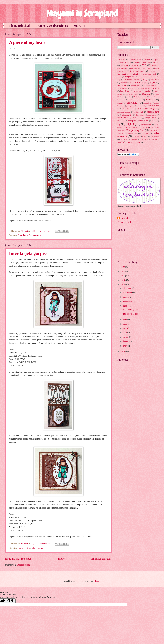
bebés (154, 65)
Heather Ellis (135, 85)
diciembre (127, 288)
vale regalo (124, 139)
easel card (155, 80)
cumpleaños (130, 77)
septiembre (128, 301)
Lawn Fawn (125, 91)
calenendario (134, 68)
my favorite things (135, 100)
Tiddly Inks (132, 133)
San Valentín (34, 235)
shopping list (127, 115)
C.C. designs (122, 68)
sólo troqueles (137, 118)
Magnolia (146, 94)
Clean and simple (138, 71)
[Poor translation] (11, 601)
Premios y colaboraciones (52, 26)
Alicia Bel (146, 62)
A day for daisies (135, 60)
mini (128, 97)
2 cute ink (121, 60)
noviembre (128, 293)
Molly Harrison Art (140, 97)
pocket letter (148, 103)
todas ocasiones (38, 548)
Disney (145, 80)
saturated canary (124, 112)
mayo (126, 328)
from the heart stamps (138, 83)
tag (119, 124)
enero (126, 346)
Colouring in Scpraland (128, 74)
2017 (123, 271)
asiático (135, 65)
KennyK (156, 88)
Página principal (19, 26)
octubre (126, 297)
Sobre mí (79, 26)
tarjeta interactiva (132, 127)
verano (134, 139)
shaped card (153, 112)
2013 (123, 351)
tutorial (145, 136)
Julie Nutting (145, 88)
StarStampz (121, 121)
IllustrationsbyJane (150, 85)
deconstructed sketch (146, 77)
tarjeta (43, 235)
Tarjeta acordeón (147, 124)
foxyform (121, 167)
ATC (144, 65)
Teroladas (145, 127)
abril (125, 333)
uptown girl (154, 136)
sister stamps (140, 115)
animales (124, 65)
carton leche (146, 68)
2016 (123, 276)
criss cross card (150, 74)
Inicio (61, 559)
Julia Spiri (134, 88)
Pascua (120, 103)
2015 (123, 280)
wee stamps (144, 139)
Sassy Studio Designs (146, 109)
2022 (123, 267)
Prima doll (141, 106)
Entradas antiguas (101, 559)
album (136, 62)
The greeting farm (135, 130)
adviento (148, 60)
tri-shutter (136, 136)
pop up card (131, 106)
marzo (126, 337)
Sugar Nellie (144, 121)
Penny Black (23, 235)
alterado (156, 62)
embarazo (124, 83)
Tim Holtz (146, 133)
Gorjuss (21, 548)
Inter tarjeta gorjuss (28, 253)
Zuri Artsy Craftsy (133, 142)
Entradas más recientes (18, 559)
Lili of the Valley (132, 94)
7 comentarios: (44, 544)
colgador (153, 71)
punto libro (153, 106)
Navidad (150, 100)
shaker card (138, 112)
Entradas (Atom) (23, 565)
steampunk (132, 121)
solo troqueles (123, 118)
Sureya (154, 121)
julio (125, 319)
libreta (147, 91)
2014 (123, 285)
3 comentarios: (44, 231)
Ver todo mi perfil (125, 222)
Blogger (97, 581)
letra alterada (137, 91)
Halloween (122, 85)
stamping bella (150, 118)
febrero (126, 341)
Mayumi (124, 218)
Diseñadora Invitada (131, 80)
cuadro (120, 77)
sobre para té (152, 115)
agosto (126, 306)
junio (125, 324)
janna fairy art (122, 88)
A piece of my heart (27, 42)
